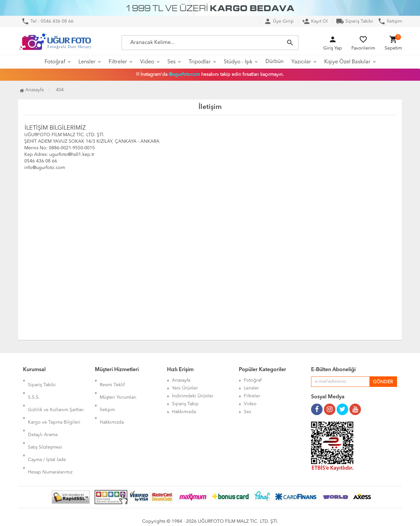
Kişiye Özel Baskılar (347, 62)
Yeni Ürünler (185, 388)
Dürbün (274, 62)
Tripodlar (200, 62)
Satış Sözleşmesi (45, 420)
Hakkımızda (112, 404)
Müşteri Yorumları (118, 388)
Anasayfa (32, 90)
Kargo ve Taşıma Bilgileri (54, 404)
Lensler (87, 62)
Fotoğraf (55, 62)
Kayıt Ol (315, 21)
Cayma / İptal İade (47, 428)
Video (147, 62)
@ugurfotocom (184, 74)
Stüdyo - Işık (238, 62)
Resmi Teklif (112, 380)
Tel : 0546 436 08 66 (47, 21)
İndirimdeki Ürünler (193, 396)
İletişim (390, 21)
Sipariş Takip (185, 404)
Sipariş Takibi (355, 21)
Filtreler (118, 62)
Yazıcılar (301, 62)
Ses (171, 62)
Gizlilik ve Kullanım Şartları (56, 396)
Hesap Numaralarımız (50, 435)
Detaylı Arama (43, 412)
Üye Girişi (279, 21)
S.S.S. (34, 388)
